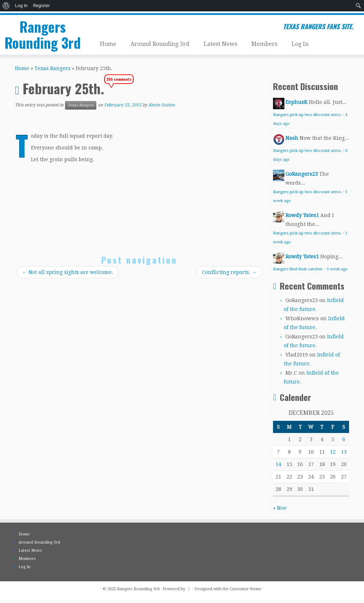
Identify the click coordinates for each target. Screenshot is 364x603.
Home (108, 42)
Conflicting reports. (229, 275)
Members (264, 42)
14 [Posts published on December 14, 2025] (278, 467)
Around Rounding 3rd (160, 42)
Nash (292, 141)
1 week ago (337, 272)
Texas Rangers (52, 72)
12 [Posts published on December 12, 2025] (333, 455)
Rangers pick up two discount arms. (307, 118)
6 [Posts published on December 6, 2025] (344, 443)
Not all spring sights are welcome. (68, 275)
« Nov (280, 511)
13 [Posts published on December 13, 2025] (344, 455)
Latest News (220, 42)
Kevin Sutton (162, 108)
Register (42, 6)
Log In (21, 6)
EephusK (296, 105)
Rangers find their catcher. (298, 272)
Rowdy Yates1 (302, 218)
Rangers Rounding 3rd (43, 34)
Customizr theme (245, 592)
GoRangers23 (302, 177)
